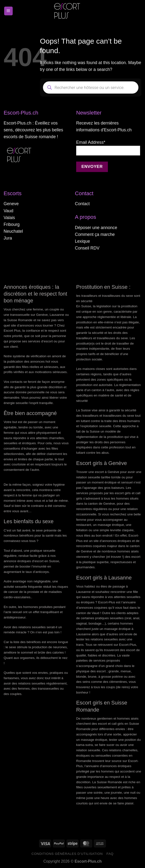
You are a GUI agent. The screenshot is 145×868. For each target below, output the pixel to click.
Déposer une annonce (96, 228)
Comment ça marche (95, 234)
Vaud (9, 211)
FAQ (110, 854)
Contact (82, 204)
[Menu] (8, 11)
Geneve (11, 204)
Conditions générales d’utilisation (67, 854)
